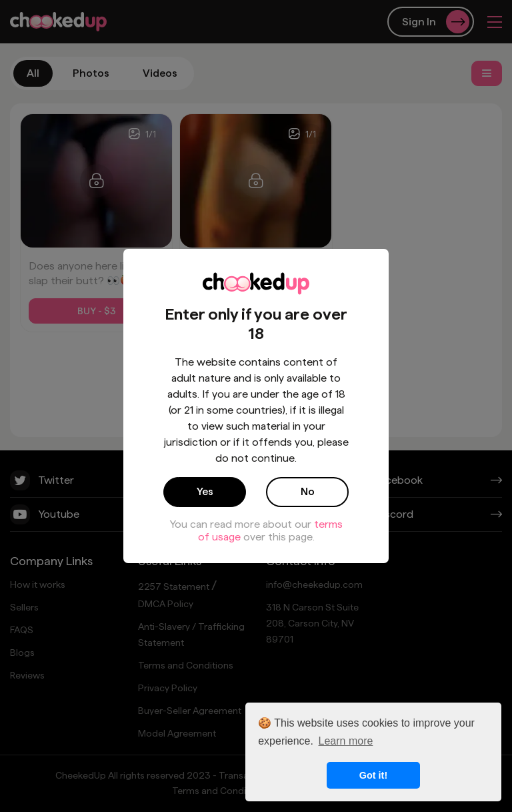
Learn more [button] (346, 741)
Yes (205, 491)
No (308, 491)
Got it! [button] (373, 775)
